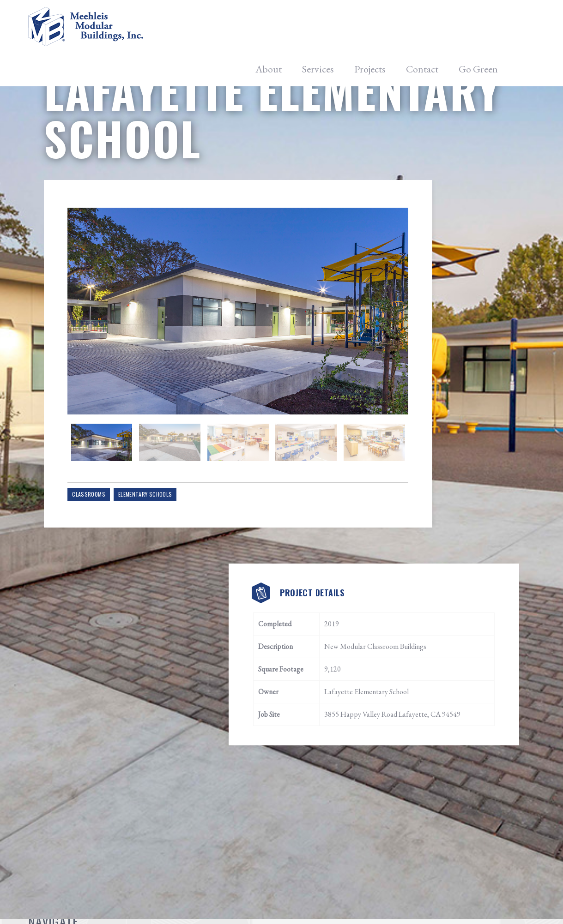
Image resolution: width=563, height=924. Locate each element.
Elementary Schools (156, 538)
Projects (370, 28)
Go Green (478, 28)
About (269, 28)
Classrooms (100, 538)
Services (318, 28)
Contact (422, 28)
